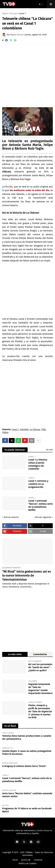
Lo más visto (15, 654)
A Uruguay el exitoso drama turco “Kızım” (24, 766)
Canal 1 (22, 14)
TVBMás (29, 852)
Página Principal (10, 14)
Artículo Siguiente (43, 517)
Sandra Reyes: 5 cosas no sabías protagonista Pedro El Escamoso (27, 753)
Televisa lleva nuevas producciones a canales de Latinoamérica (27, 737)
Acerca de (26, 860)
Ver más (49, 450)
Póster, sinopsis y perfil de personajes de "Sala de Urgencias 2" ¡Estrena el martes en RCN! (40, 711)
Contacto (38, 860)
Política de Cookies (28, 864)
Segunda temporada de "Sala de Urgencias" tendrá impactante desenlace (40, 689)
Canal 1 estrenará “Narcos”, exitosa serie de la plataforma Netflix (40, 505)
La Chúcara (35, 430)
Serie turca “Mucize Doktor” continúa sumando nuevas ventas (27, 795)
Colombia (24, 430)
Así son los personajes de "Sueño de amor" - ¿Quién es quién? (40, 667)
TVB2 (43, 430)
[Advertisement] (27, 76)
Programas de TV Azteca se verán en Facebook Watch (27, 810)
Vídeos (5, 433)
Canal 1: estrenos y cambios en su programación (38, 484)
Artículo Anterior (11, 517)
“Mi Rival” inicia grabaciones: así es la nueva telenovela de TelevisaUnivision (27, 576)
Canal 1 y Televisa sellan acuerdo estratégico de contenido (38, 464)
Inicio (15, 860)
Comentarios (40, 654)
